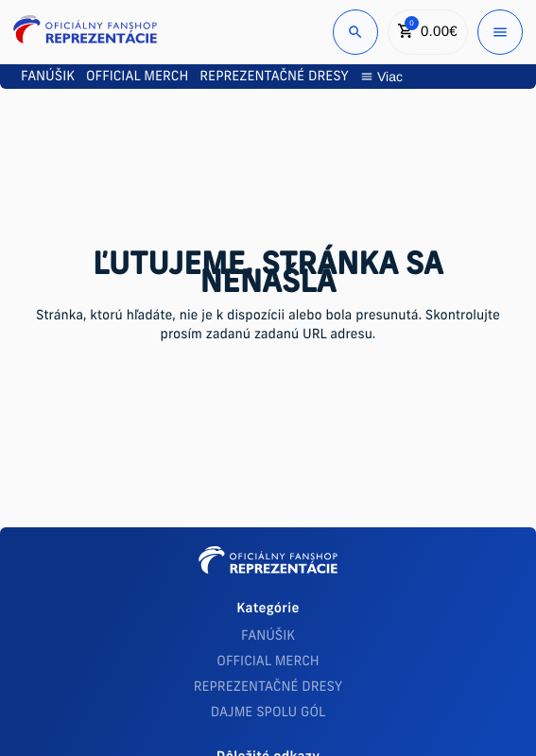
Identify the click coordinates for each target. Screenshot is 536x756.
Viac (381, 77)
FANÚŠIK (268, 636)
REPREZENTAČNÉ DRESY (268, 687)
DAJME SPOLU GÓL (268, 713)
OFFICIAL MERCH (268, 662)
